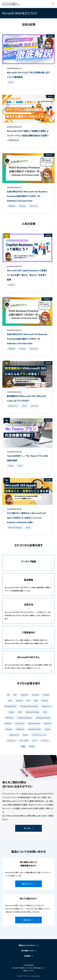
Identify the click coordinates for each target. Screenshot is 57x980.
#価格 (23, 746)
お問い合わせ (27, 920)
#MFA (20, 712)
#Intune (12, 712)
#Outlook (8, 723)
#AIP (15, 695)
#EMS (36, 701)
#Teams (11, 466)
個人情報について (27, 951)
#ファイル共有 (24, 741)
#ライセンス (35, 406)
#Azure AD (35, 695)
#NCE (45, 712)
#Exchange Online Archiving (29, 706)
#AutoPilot (24, 695)
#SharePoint (20, 729)
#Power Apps (20, 723)
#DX (28, 701)
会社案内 (27, 956)
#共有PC (32, 746)
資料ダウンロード (27, 884)
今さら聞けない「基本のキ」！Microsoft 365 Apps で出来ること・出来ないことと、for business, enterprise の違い (26, 518)
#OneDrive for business (43, 718)
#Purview (22, 206)
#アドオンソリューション (39, 735)
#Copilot (11, 285)
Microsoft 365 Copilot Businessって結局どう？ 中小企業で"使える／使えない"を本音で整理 (27, 275)
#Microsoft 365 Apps (15, 528)
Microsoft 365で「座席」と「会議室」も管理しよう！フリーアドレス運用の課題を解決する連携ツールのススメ (28, 135)
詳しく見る (27, 828)
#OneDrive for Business (25, 718)
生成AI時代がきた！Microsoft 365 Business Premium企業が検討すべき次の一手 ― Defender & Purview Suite (27, 196)
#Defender (12, 206)
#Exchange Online (10, 706)
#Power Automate (34, 723)
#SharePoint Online (35, 729)
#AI (8, 695)
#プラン (11, 82)
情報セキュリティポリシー (27, 945)
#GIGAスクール (13, 406)
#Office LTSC (9, 718)
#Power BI (48, 723)
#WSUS (25, 735)
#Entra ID (45, 701)
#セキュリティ (34, 206)
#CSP (10, 701)
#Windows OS (14, 735)
